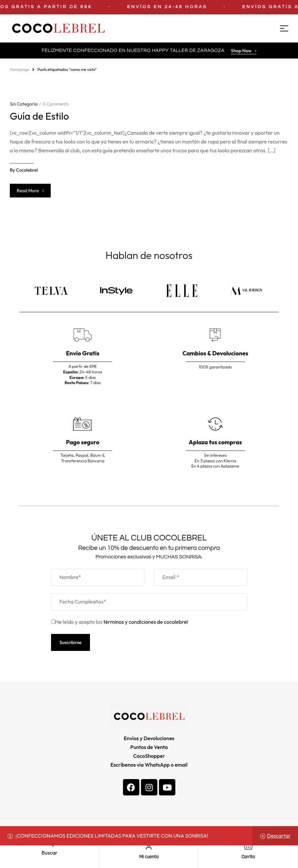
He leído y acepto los (120, 622)
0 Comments (55, 104)
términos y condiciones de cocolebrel (146, 622)
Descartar (279, 836)
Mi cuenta (149, 857)
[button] (244, 51)
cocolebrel (27, 170)
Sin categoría (24, 104)
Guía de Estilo (39, 116)
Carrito (248, 857)
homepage (19, 69)
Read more (30, 191)
